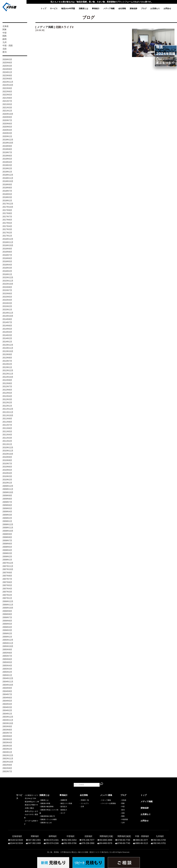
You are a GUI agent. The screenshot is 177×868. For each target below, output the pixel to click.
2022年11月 (8, 82)
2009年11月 (8, 489)
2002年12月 (8, 755)
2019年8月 (7, 149)
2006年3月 (7, 630)
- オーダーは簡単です (24, 823)
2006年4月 (7, 627)
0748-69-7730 (124, 839)
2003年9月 (7, 726)
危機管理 (64, 800)
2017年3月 (7, 229)
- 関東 (122, 803)
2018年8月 (7, 188)
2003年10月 (8, 723)
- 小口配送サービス (23, 800)
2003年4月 (7, 743)
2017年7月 (7, 217)
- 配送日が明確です (23, 810)
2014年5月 (7, 329)
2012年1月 (7, 406)
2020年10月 (8, 114)
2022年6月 (7, 92)
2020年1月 (7, 136)
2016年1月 (7, 274)
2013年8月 (7, 358)
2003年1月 (7, 752)
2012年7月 (7, 387)
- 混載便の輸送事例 (46, 807)
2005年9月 (7, 650)
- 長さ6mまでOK (22, 803)
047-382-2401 (35, 839)
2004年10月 (8, 685)
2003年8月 (7, 730)
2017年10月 (8, 207)
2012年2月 (7, 403)
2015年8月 (7, 287)
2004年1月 (7, 714)
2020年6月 (7, 124)
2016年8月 (7, 252)
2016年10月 (8, 245)
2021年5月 (7, 104)
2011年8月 (7, 422)
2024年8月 (7, 69)
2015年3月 (7, 303)
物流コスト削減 (66, 803)
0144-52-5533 (17, 839)
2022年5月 (7, 95)
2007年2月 (7, 595)
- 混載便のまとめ (46, 823)
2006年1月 (7, 637)
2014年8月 (7, 319)
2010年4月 (7, 473)
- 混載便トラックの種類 (48, 819)
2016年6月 (7, 258)
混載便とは (83, 8)
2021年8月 (7, 98)
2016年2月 (7, 271)
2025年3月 (7, 66)
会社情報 (122, 8)
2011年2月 (7, 441)
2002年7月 (7, 771)
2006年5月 (7, 624)
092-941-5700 (160, 839)
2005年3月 (7, 669)
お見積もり (155, 8)
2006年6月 (7, 621)
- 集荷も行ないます (23, 816)
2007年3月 (7, 592)
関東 (5, 30)
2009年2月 (7, 518)
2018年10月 (8, 181)
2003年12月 (8, 717)
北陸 (5, 49)
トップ (43, 8)
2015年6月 (7, 294)
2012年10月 (8, 377)
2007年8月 (7, 576)
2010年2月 (7, 480)
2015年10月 (8, 284)
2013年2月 (7, 364)
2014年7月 (7, 322)
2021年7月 (7, 101)
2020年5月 (7, 127)
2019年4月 (7, 162)
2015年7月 (7, 290)
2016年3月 (7, 268)
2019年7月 (7, 152)
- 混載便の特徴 (45, 803)
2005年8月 (7, 653)
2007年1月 (7, 598)
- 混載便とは (44, 800)
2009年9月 (7, 496)
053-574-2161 (52, 839)
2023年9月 (7, 75)
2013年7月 (7, 361)
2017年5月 (7, 223)
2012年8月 (7, 383)
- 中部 (122, 807)
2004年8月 (7, 691)
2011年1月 (7, 444)
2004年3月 (7, 707)
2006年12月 (8, 601)
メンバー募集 (106, 795)
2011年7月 (7, 425)
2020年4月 (7, 130)
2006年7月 (7, 617)
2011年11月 (8, 412)
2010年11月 (8, 451)
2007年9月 (7, 573)
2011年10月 (8, 415)
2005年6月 (7, 659)
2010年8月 (7, 460)
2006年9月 (7, 611)
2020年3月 (7, 133)
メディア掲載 (109, 8)
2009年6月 (7, 505)
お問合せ (167, 8)
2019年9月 (7, 146)
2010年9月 (7, 457)
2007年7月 (7, 579)
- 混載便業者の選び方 (47, 816)
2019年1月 (7, 172)
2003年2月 (7, 749)
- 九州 (122, 823)
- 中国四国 (124, 819)
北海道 (6, 26)
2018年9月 (7, 185)
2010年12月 (8, 448)
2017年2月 (7, 233)
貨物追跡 (133, 8)
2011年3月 (7, 438)
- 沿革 (82, 807)
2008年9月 (7, 534)
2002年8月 (7, 768)
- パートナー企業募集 (108, 803)
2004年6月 (7, 698)
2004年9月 (7, 688)
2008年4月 (7, 550)
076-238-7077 (88, 839)
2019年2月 (7, 168)
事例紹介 (96, 8)
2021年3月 (7, 108)
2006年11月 (8, 605)
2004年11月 (8, 682)
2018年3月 (7, 197)
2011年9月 (7, 419)
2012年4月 (7, 396)
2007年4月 (7, 589)
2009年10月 (8, 492)
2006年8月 (7, 614)
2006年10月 (8, 608)
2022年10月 (8, 85)
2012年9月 (7, 380)
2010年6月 (7, 467)
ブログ (144, 8)
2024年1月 (7, 72)
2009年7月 (7, 502)
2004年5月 (7, 701)
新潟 (5, 52)
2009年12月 (8, 486)
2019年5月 (7, 159)
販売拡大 (64, 807)
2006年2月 (7, 633)
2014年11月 (8, 313)
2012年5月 (7, 393)
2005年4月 (7, 666)
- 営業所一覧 (84, 800)
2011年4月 (7, 435)
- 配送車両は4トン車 (24, 807)
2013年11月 (8, 348)
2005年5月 (7, 662)
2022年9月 (7, 88)
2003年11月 (8, 720)
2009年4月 (7, 512)
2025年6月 (7, 63)
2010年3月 (7, 476)
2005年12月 (8, 640)
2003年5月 (7, 739)
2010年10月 (8, 454)
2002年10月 (8, 762)
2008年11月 (8, 528)
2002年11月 (8, 759)
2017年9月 (7, 210)
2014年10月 (8, 316)
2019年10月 (8, 143)
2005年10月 (8, 646)
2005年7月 (7, 656)
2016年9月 (7, 249)
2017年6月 (7, 220)
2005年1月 (7, 675)
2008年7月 (7, 541)
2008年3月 (7, 553)
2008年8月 (7, 537)
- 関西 (122, 816)
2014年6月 (7, 326)
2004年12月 (8, 678)
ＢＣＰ (63, 813)
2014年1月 (7, 342)
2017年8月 (7, 213)
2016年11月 (8, 242)
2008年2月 (7, 557)
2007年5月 (7, 585)
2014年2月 (7, 338)
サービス (54, 8)
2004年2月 (7, 710)
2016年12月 (8, 239)
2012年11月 (8, 374)
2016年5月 (7, 261)
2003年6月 (7, 736)
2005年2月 (7, 672)
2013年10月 (8, 351)
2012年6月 (7, 390)
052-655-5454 (70, 839)
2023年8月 (7, 79)
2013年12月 (8, 345)
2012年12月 (8, 370)
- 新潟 (122, 810)
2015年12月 (8, 277)
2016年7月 (7, 255)
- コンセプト (84, 803)
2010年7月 (7, 464)
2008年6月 (7, 544)
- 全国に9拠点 (21, 813)
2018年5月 (7, 194)
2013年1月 (7, 367)
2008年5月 (7, 547)
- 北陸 (122, 813)
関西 (5, 36)
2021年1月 (7, 111)
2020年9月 (7, 117)
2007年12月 (8, 563)
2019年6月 (7, 156)
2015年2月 (7, 306)
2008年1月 (7, 560)
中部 (5, 33)
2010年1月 (7, 483)
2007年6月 (7, 582)
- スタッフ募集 (106, 800)
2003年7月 (7, 733)
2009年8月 (7, 499)
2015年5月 (7, 297)
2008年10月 (8, 531)
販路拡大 (64, 810)
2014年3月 (7, 335)
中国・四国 (8, 46)
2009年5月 (7, 508)
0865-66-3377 (142, 839)
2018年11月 (8, 178)
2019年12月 (8, 140)
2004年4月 (7, 704)
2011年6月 (7, 428)
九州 (5, 42)
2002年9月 (7, 765)
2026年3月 (7, 59)
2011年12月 (8, 409)
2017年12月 (8, 204)
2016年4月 (7, 265)
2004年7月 (7, 694)
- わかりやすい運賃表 (24, 819)
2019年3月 (7, 165)
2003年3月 (7, 746)
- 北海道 (123, 800)
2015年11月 (8, 281)
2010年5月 (7, 470)
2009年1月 (7, 521)
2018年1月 (7, 201)
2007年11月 (8, 566)
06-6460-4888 (106, 839)
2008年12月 (8, 524)
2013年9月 (7, 354)
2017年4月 (7, 226)
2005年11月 (8, 643)
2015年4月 (7, 300)
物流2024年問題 (68, 8)
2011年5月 (7, 431)
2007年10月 (8, 569)
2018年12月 (8, 175)
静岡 (5, 39)
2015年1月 (7, 310)
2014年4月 (7, 332)
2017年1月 (7, 236)
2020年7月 (7, 120)
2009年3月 (7, 515)
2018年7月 (7, 191)
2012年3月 (7, 399)
